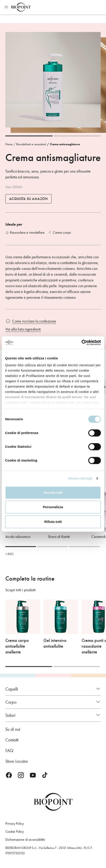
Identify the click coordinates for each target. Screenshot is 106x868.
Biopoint (21, 7)
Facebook (9, 775)
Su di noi (13, 729)
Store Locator (17, 761)
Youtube (33, 775)
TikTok (45, 775)
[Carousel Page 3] (84, 547)
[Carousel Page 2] (77, 136)
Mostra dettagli (80, 478)
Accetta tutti (53, 493)
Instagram (21, 775)
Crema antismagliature (65, 144)
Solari (10, 715)
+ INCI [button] (9, 554)
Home (9, 144)
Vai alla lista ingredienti (23, 329)
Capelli (12, 689)
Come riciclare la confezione (34, 321)
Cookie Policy (15, 831)
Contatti (12, 740)
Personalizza (53, 507)
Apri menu (6, 7)
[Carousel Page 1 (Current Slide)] (29, 136)
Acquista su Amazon (28, 199)
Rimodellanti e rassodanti (31, 144)
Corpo (11, 702)
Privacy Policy (15, 823)
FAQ (9, 751)
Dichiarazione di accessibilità (25, 839)
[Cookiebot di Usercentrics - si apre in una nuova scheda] (81, 342)
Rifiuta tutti (53, 522)
